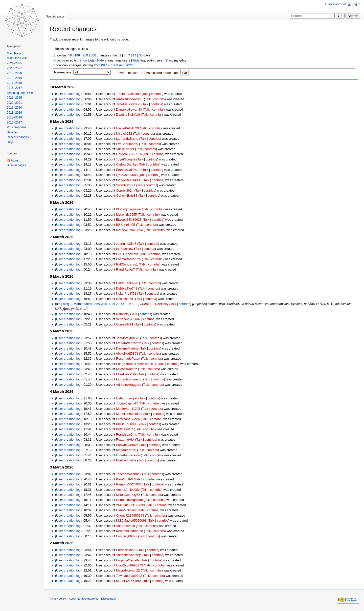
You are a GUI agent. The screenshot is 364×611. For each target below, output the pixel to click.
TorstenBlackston (129, 94)
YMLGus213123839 (131, 505)
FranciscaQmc (127, 435)
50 (71, 56)
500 (94, 56)
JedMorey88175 (129, 338)
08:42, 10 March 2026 (118, 65)
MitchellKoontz (128, 369)
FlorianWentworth (130, 343)
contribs (158, 94)
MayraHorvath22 (129, 571)
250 (86, 56)
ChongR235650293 (131, 515)
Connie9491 (126, 324)
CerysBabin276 (128, 283)
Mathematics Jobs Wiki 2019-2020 (99, 304)
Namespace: (64, 73)
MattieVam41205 (129, 409)
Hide (58, 60)
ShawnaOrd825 (128, 445)
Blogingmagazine (129, 209)
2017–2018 (15, 83)
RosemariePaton (129, 359)
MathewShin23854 (130, 230)
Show (84, 60)
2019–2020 (15, 73)
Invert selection (129, 73)
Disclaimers (109, 599)
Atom (15, 160)
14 (135, 56)
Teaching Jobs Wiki (20, 93)
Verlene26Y (125, 319)
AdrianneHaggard (129, 385)
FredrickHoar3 (127, 550)
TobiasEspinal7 (128, 404)
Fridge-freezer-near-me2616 (137, 364)
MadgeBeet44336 (130, 180)
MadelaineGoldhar (130, 414)
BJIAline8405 (127, 225)
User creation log (69, 94)
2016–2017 (15, 88)
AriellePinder (126, 149)
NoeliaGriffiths (127, 461)
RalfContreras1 (128, 264)
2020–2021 (15, 68)
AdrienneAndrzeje (130, 555)
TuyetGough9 (127, 159)
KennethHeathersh (131, 531)
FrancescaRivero (129, 170)
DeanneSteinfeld (129, 115)
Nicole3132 (125, 134)
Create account (335, 4)
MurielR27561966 (130, 581)
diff (59, 304)
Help (10, 142)
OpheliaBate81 (128, 196)
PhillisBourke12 (128, 424)
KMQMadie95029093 (132, 521)
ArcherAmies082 (129, 490)
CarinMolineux (127, 510)
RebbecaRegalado (130, 500)
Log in (356, 4)
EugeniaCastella (129, 560)
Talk (146, 94)
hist (66, 304)
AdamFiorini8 (126, 526)
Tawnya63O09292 (130, 576)
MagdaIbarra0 (127, 450)
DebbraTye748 (128, 288)
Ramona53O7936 (130, 485)
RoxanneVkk (126, 440)
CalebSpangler (128, 398)
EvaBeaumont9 (128, 144)
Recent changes (18, 137)
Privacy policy (58, 599)
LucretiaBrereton (129, 455)
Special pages (17, 165)
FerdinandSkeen (129, 419)
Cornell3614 (126, 190)
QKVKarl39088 (128, 175)
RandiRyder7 (127, 270)
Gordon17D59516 (130, 154)
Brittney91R (126, 429)
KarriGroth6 (125, 479)
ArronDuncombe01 (130, 99)
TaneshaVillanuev (129, 474)
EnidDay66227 (128, 536)
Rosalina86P (126, 299)
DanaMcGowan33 (130, 109)
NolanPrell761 (127, 294)
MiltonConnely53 (129, 495)
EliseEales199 (127, 374)
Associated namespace (164, 73)
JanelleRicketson (129, 104)
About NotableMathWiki (85, 599)
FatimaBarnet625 (129, 259)
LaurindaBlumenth (130, 380)
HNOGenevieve (128, 254)
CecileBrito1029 (128, 128)
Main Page (14, 53)
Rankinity (163, 304)
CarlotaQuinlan (128, 165)
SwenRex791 (127, 185)
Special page (56, 16)
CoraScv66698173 (130, 566)
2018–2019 (15, 78)
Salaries (13, 132)
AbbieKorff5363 (128, 354)
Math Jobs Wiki (17, 58)
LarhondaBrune (128, 139)
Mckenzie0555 (128, 215)
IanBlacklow (126, 249)
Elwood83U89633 (130, 220)
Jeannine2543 (127, 244)
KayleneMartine (128, 348)
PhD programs (17, 127)
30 (142, 56)
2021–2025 (15, 63)
